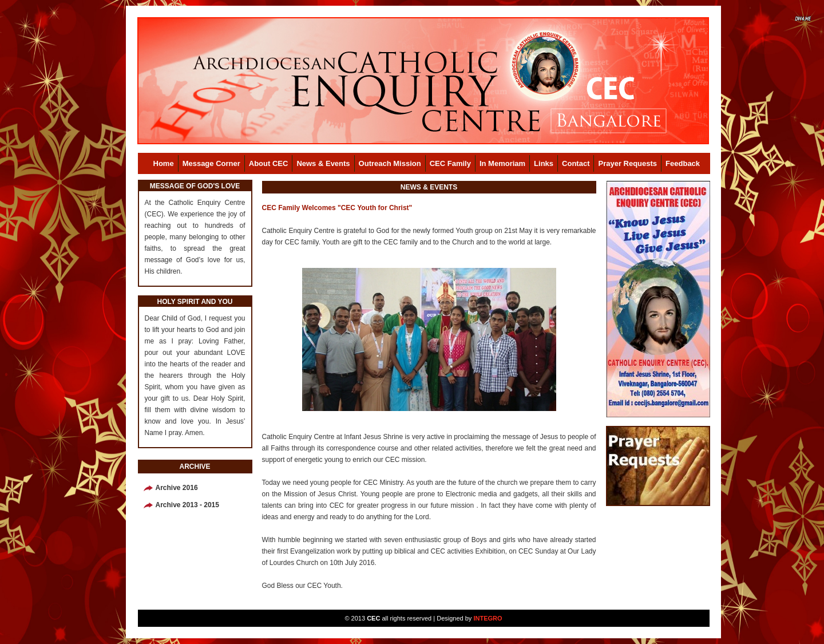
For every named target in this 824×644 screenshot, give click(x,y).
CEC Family (450, 163)
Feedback (683, 163)
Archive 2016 (177, 488)
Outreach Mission (390, 163)
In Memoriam (502, 163)
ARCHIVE (195, 467)
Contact (576, 163)
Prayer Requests (627, 163)
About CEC (269, 163)
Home (164, 163)
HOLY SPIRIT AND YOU (195, 302)
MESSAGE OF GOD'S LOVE (195, 186)
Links (544, 163)
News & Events (323, 163)
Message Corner (211, 163)
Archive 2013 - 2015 (187, 505)
